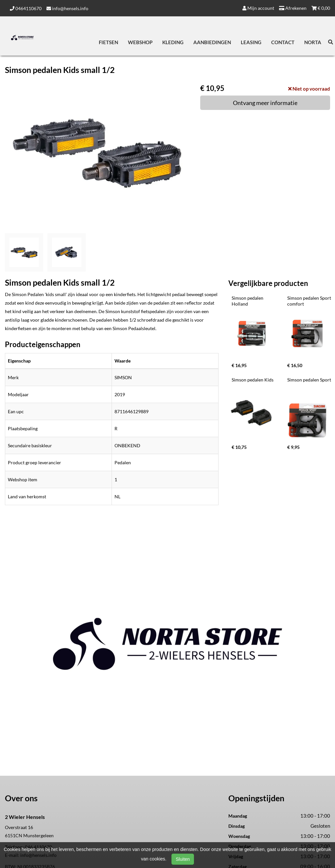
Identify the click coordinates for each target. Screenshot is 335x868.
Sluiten (183, 859)
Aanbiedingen (212, 42)
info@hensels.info (67, 8)
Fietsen (108, 42)
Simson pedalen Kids (253, 380)
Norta (313, 42)
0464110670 (26, 8)
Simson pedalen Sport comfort (310, 301)
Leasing (251, 42)
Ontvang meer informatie (265, 103)
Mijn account (258, 8)
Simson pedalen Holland (248, 301)
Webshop (140, 42)
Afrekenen (293, 8)
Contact (283, 42)
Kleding (173, 42)
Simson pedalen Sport (309, 380)
